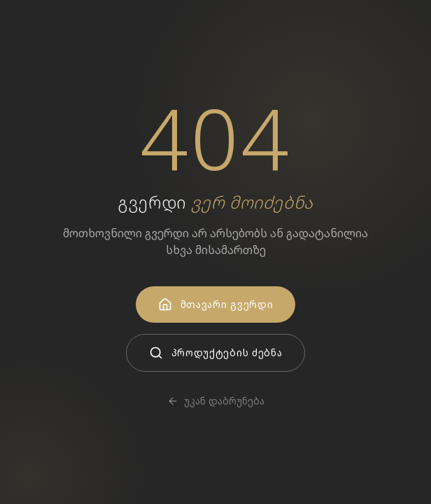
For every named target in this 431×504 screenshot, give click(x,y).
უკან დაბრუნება (216, 401)
